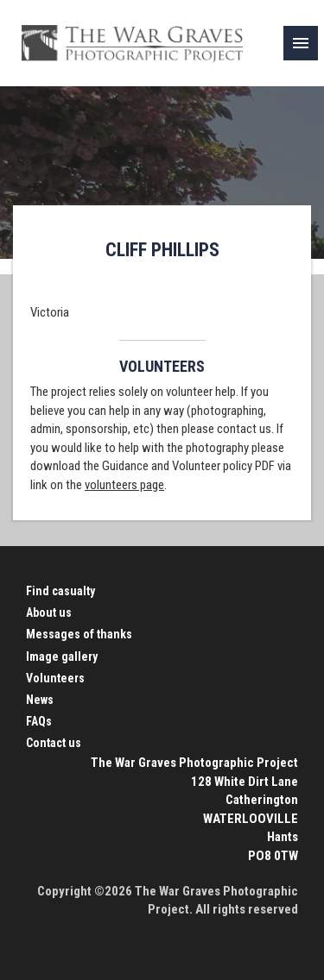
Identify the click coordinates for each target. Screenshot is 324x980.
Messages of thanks (79, 634)
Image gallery (62, 656)
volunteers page (124, 485)
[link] (301, 43)
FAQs (39, 721)
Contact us (54, 743)
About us (49, 612)
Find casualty (60, 591)
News (40, 700)
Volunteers (55, 678)
